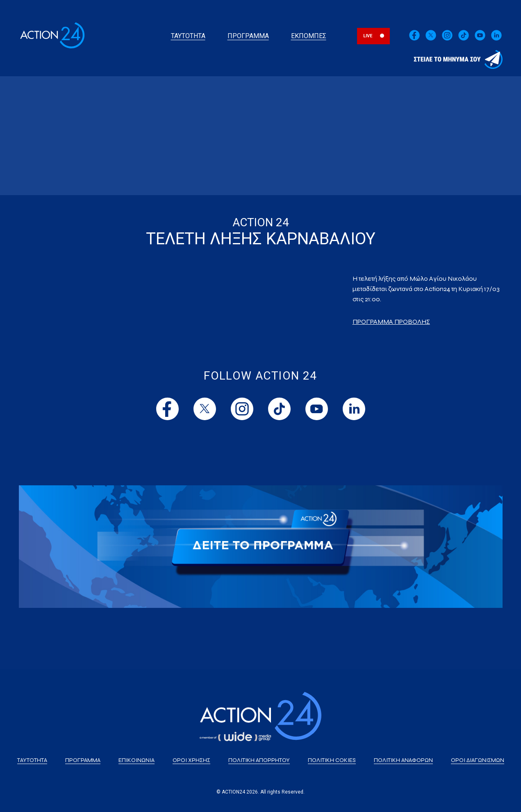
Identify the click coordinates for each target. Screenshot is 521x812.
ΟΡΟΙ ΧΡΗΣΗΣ (191, 760)
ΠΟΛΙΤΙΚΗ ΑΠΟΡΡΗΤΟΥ (259, 760)
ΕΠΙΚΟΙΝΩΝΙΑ (137, 760)
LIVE (368, 36)
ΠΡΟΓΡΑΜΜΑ (248, 36)
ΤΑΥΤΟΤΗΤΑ (188, 36)
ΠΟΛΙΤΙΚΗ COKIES (332, 760)
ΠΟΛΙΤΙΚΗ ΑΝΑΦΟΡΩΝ (403, 760)
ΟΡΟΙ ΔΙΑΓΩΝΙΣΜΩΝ (478, 760)
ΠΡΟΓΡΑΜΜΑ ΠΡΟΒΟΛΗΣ (391, 322)
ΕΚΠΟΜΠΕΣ (309, 36)
